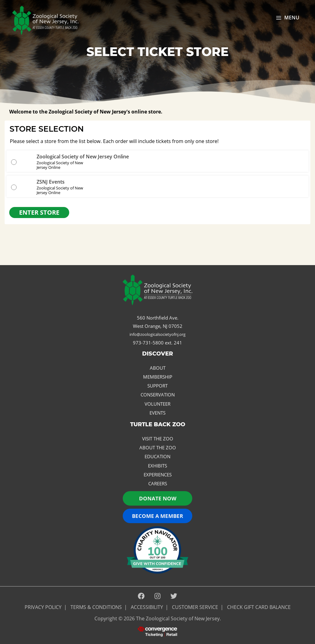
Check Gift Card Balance (259, 607)
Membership (158, 377)
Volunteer (157, 404)
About (158, 368)
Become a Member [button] (157, 516)
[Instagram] (157, 596)
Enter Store (39, 212)
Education (157, 456)
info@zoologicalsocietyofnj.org (157, 334)
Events (157, 413)
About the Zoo (158, 447)
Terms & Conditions (96, 607)
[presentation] (157, 631)
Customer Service (195, 607)
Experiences (158, 475)
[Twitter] (174, 596)
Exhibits (157, 466)
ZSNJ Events (51, 182)
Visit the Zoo (158, 439)
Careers (158, 483)
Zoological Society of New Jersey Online (83, 157)
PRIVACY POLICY (43, 607)
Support (157, 386)
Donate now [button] (158, 498)
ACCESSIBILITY (147, 607)
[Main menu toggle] (287, 18)
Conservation (158, 395)
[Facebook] (141, 596)
